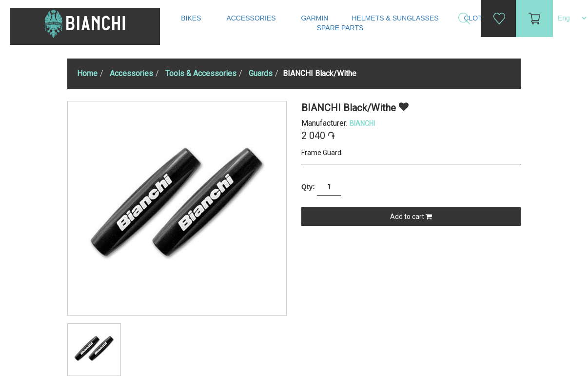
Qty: (308, 187)
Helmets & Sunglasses (396, 18)
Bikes (192, 18)
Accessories (252, 18)
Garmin (314, 18)
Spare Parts (341, 28)
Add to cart (411, 217)
